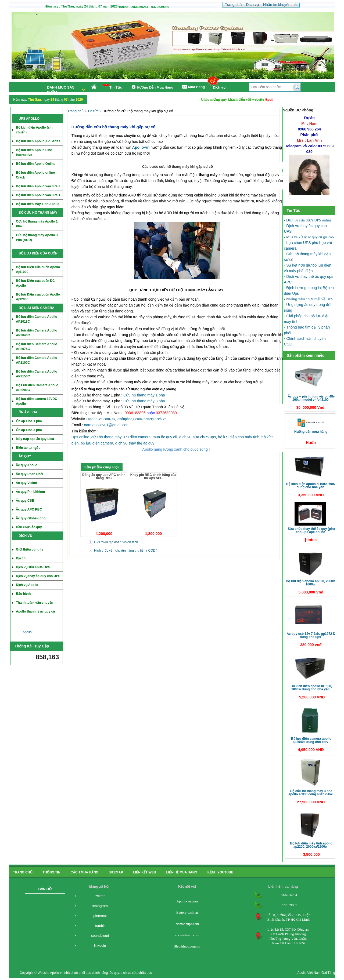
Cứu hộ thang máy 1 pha (144, 395)
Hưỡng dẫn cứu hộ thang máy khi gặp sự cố (113, 127)
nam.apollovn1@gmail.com (107, 425)
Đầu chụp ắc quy (29, 527)
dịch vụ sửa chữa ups (198, 437)
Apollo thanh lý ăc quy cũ (35, 611)
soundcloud (100, 936)
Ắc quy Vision (26, 483)
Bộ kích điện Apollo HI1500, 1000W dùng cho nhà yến (311, 688)
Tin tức (93, 111)
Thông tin (52, 872)
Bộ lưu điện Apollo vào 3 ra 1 (38, 195)
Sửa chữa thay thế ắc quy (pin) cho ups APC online (311, 530)
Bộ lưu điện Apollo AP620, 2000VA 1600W (311, 583)
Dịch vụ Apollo (27, 585)
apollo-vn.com (99, 419)
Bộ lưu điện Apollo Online (36, 164)
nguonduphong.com (127, 419)
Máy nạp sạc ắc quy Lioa (35, 439)
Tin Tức (113, 87)
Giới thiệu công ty (29, 549)
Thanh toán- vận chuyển (35, 603)
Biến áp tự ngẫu (28, 448)
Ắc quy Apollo (27, 465)
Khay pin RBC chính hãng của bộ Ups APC (153, 476)
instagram (100, 906)
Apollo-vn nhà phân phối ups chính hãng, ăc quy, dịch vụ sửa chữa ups (101, 973)
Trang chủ (76, 111)
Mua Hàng (193, 87)
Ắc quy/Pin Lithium (30, 492)
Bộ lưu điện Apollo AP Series (38, 141)
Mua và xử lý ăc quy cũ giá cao (310, 237)
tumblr (100, 926)
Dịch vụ (219, 87)
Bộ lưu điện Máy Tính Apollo (38, 204)
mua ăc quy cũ (165, 437)
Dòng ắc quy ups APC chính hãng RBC (104, 476)
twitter (100, 896)
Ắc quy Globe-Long (31, 518)
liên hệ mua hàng (182, 872)
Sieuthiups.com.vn (187, 946)
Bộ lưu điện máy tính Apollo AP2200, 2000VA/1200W (311, 845)
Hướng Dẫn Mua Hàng (152, 87)
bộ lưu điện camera (97, 443)
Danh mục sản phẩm (61, 90)
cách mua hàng (85, 872)
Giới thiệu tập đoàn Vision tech (116, 542)
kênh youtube (220, 872)
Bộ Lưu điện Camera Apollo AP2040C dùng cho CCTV (311, 740)
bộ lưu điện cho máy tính (239, 437)
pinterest (100, 916)
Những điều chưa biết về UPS (310, 299)
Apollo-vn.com (187, 901)
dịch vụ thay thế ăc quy (135, 443)
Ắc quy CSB (25, 501)
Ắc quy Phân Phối (29, 474)
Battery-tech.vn (187, 912)
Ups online (80, 437)
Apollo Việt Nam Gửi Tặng (316, 973)
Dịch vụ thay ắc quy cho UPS (38, 576)
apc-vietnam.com (187, 935)
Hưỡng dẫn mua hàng (311, 432)
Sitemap (116, 872)
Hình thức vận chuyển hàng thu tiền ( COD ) (126, 551)
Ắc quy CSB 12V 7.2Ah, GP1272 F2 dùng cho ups (311, 635)
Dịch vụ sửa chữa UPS (33, 567)
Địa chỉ (21, 558)
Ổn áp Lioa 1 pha (29, 421)
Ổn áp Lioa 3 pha (29, 430)
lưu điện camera (137, 437)
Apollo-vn (141, 147)
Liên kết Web (145, 872)
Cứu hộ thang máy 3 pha (144, 401)
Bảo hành (23, 594)
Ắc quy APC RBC (29, 509)
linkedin (100, 946)
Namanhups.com (187, 924)
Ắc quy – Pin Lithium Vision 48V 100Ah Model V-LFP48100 (311, 398)
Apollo (27, 632)
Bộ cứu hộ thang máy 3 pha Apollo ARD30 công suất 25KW (310, 793)
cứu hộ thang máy (106, 437)
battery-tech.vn (155, 419)
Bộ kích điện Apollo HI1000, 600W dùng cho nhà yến (311, 486)
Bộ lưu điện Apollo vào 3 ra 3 (38, 186)
